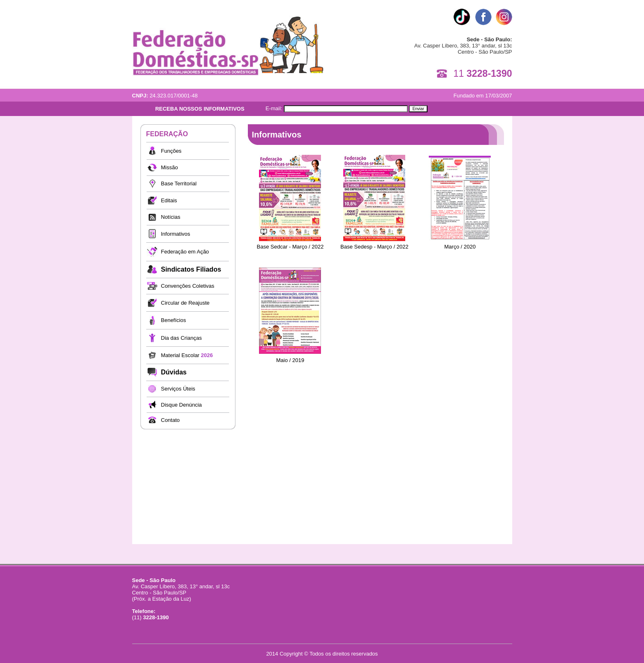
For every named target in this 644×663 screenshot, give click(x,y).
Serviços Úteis (178, 389)
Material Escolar (187, 355)
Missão (170, 167)
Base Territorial (179, 184)
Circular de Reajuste (185, 303)
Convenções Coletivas (188, 286)
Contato (171, 420)
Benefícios (174, 320)
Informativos (176, 234)
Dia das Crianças (182, 338)
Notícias (171, 217)
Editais (169, 200)
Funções (171, 151)
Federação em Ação (185, 252)
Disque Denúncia (182, 405)
